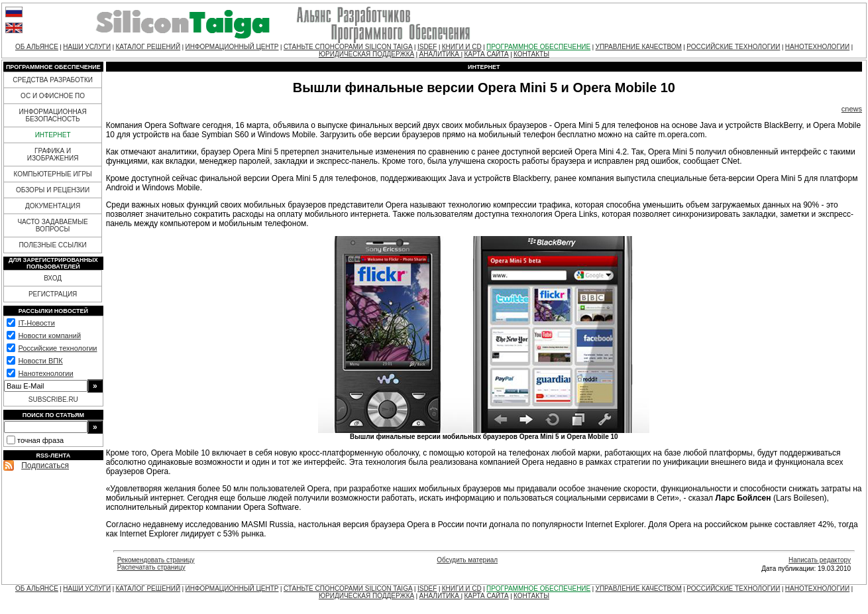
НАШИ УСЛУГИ (87, 47)
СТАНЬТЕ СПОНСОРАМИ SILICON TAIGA (348, 47)
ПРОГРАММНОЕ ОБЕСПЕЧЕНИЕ (538, 47)
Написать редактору (820, 560)
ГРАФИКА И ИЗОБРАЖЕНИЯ (53, 154)
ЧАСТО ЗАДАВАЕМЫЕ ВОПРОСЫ (52, 225)
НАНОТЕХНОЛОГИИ (817, 47)
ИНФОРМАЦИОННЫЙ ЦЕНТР (232, 47)
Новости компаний (49, 336)
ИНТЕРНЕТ (53, 135)
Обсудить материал (467, 560)
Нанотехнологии (45, 373)
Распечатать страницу (151, 567)
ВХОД (53, 278)
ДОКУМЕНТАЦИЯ (53, 206)
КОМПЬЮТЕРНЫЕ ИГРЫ (52, 174)
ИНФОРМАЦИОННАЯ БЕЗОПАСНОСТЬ (53, 115)
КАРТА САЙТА (486, 54)
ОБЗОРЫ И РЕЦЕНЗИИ (53, 190)
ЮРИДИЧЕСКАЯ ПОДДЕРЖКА (366, 54)
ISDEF (427, 47)
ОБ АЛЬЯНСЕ (37, 47)
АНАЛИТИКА (440, 54)
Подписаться (45, 465)
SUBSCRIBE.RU (53, 399)
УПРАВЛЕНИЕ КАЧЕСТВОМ (639, 47)
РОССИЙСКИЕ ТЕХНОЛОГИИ (733, 47)
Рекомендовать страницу (156, 560)
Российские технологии (57, 348)
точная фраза (40, 440)
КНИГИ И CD (462, 47)
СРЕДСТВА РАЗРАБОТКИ (53, 80)
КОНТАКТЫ (531, 54)
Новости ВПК (40, 361)
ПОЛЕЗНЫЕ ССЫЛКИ (52, 245)
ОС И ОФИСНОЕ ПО (53, 96)
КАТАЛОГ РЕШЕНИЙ (148, 47)
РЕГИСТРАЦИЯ (53, 294)
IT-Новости (36, 323)
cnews (852, 109)
